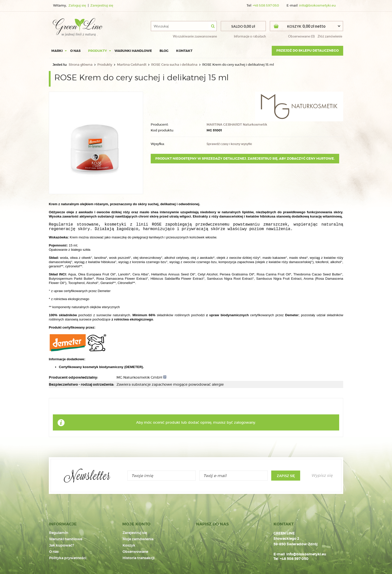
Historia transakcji (139, 557)
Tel (276, 559)
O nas (75, 51)
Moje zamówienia (138, 539)
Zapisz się (286, 476)
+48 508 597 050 (266, 5)
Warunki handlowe (133, 51)
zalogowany (245, 422)
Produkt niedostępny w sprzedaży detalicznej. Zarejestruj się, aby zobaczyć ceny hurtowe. (245, 158)
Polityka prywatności (68, 557)
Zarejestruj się (102, 5)
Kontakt (184, 51)
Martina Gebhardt (132, 65)
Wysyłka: (158, 144)
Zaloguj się (78, 5)
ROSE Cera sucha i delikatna (174, 65)
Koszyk (129, 545)
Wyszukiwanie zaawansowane (195, 36)
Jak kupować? (62, 545)
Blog (164, 51)
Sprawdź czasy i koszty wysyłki (229, 144)
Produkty (97, 51)
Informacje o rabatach (250, 36)
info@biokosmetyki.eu (317, 5)
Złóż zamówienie (329, 36)
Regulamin (59, 533)
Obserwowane (135, 551)
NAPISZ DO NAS (212, 524)
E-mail (279, 554)
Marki (57, 51)
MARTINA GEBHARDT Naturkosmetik (237, 125)
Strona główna (81, 65)
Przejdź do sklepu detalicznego (307, 50)
